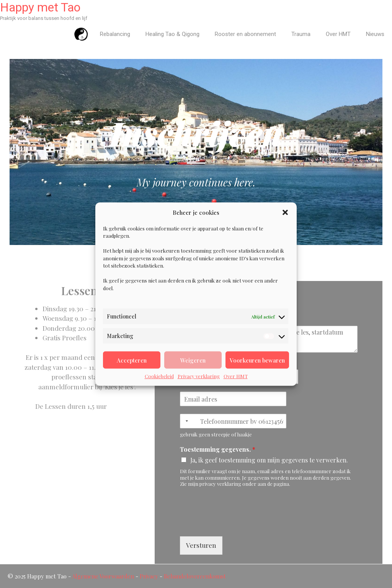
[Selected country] (185, 421)
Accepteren (132, 360)
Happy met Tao (40, 7)
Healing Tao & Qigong (172, 34)
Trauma (301, 34)
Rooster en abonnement (245, 34)
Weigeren (193, 360)
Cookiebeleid (159, 376)
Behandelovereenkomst (195, 576)
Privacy (149, 576)
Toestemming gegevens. (218, 449)
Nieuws (375, 34)
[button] (285, 212)
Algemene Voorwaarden (103, 576)
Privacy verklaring (199, 376)
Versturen (201, 545)
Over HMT (236, 376)
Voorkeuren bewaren (257, 360)
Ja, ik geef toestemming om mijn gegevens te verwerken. (269, 460)
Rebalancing (115, 34)
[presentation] (238, 524)
